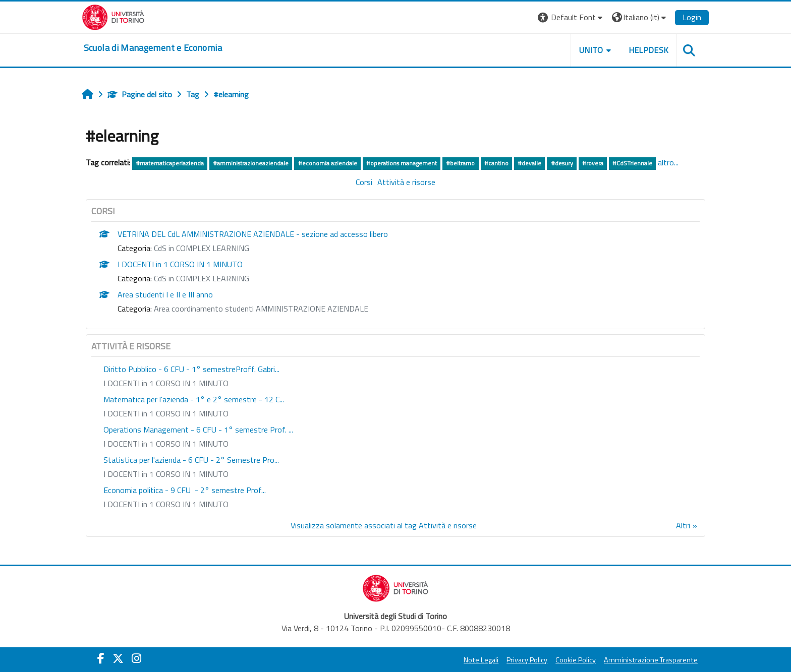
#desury (581, 163)
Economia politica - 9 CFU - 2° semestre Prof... (203, 504)
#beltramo (479, 163)
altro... (115, 177)
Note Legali (462, 660)
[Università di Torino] (132, 16)
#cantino (515, 163)
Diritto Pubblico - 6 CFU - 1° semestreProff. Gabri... (210, 383)
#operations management (420, 163)
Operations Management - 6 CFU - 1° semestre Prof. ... (217, 444)
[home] (172, 48)
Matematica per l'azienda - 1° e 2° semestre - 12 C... (212, 413)
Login (673, 17)
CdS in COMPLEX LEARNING (220, 262)
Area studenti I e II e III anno (184, 309)
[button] (552, 17)
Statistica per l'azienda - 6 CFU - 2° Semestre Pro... (210, 474)
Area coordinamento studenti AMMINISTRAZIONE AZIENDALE (280, 323)
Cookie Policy (557, 660)
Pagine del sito (158, 94)
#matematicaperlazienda (188, 163)
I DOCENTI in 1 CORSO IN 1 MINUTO (199, 278)
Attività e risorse (406, 196)
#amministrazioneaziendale (270, 163)
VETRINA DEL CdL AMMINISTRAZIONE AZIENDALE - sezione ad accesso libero (271, 248)
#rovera (611, 163)
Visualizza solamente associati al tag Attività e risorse (384, 539)
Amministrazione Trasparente (632, 660)
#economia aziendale (346, 163)
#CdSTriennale (652, 163)
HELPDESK (630, 50)
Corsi (364, 196)
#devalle (548, 163)
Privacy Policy (508, 660)
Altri (664, 539)
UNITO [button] (573, 50)
